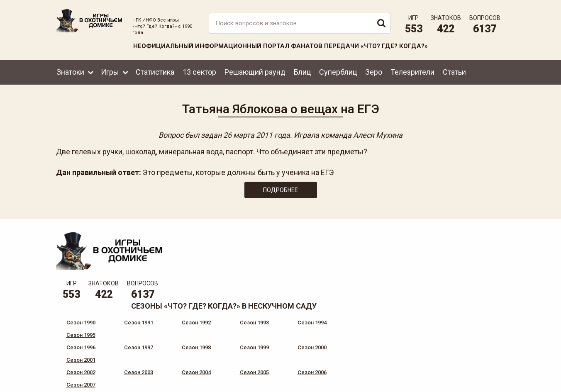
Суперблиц (338, 72)
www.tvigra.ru (342, 351)
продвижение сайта (485, 383)
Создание (475, 379)
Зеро (374, 72)
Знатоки (70, 72)
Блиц (302, 72)
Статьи (454, 72)
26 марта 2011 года (257, 135)
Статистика (155, 72)
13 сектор (199, 72)
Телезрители (412, 72)
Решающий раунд (255, 72)
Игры (110, 72)
